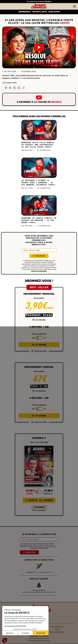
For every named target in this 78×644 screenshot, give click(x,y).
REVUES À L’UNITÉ (40, 12)
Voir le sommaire (39, 510)
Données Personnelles (57, 632)
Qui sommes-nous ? (57, 627)
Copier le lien (23, 88)
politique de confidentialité (39, 271)
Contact (57, 629)
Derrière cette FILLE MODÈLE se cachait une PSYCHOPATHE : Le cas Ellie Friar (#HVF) (38, 145)
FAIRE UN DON (54, 12)
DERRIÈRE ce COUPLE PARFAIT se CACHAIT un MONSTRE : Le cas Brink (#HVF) (39, 220)
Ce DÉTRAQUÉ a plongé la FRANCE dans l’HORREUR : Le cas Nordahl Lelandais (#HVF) (38, 183)
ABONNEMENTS (25, 12)
